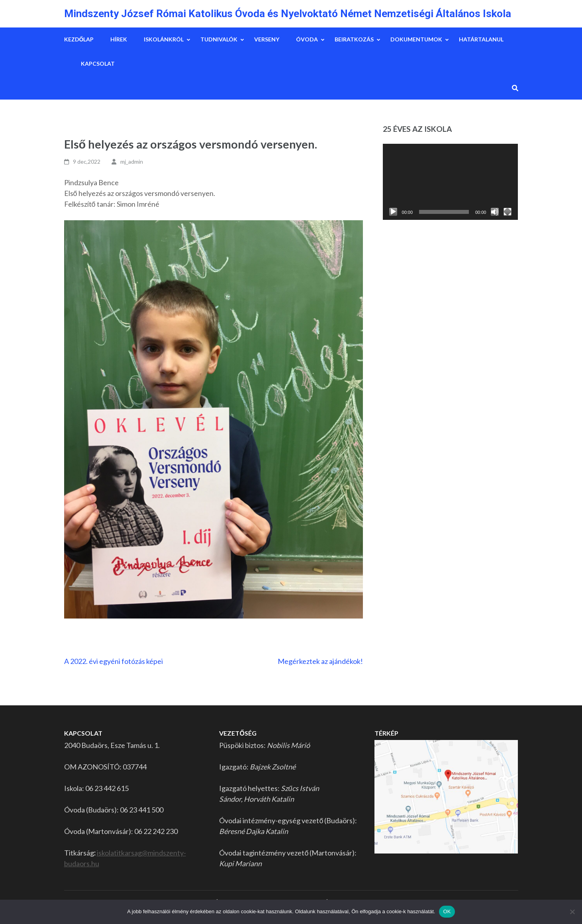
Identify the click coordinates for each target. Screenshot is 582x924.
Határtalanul (481, 39)
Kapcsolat (98, 64)
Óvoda (307, 39)
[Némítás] (495, 212)
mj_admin (132, 162)
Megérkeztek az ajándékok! (320, 661)
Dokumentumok (416, 39)
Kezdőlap (79, 39)
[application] (451, 182)
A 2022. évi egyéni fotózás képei (114, 661)
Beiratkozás (354, 39)
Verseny (267, 39)
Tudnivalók (219, 39)
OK (447, 911)
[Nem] (572, 912)
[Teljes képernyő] (508, 212)
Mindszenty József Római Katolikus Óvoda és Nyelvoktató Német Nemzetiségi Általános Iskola (288, 14)
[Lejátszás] (393, 212)
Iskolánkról (164, 39)
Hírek (119, 39)
